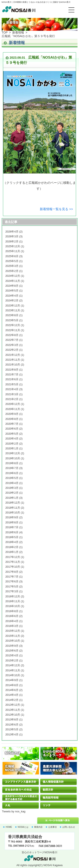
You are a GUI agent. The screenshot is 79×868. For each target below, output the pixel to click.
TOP (5, 32)
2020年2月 (12, 444)
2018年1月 (12, 552)
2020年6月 (12, 429)
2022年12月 (13, 325)
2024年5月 (12, 291)
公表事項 (52, 827)
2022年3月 (12, 345)
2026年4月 (12, 232)
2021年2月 (12, 399)
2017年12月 (13, 557)
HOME (9, 827)
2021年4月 (12, 389)
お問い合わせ (69, 827)
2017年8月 (12, 572)
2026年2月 (12, 241)
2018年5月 (12, 537)
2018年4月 (12, 542)
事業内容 (38, 827)
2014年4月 (12, 695)
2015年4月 (12, 655)
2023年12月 (13, 306)
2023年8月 (12, 315)
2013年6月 (12, 725)
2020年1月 (12, 448)
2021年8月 (12, 370)
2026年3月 (12, 236)
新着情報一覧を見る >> (56, 209)
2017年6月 (12, 581)
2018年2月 (12, 547)
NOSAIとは (23, 827)
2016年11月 (13, 601)
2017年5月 (12, 587)
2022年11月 (13, 330)
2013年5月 (12, 729)
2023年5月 (12, 320)
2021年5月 (12, 384)
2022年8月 (12, 335)
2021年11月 (13, 360)
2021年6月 (12, 379)
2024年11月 (13, 281)
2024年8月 (12, 286)
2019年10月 (13, 458)
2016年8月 (12, 611)
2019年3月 (12, 488)
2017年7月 (12, 577)
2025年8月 (12, 256)
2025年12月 (13, 246)
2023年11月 (13, 310)
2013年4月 (12, 734)
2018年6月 (12, 532)
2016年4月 (12, 621)
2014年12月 (13, 665)
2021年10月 (13, 365)
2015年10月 (13, 641)
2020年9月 (12, 414)
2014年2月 (12, 700)
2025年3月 (12, 266)
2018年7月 (12, 527)
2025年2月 (12, 271)
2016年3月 (12, 626)
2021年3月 (12, 394)
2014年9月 (12, 680)
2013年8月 (12, 720)
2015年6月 (12, 651)
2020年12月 (13, 404)
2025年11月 (13, 251)
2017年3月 (12, 591)
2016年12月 (13, 596)
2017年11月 (13, 562)
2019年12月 (13, 453)
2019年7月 (12, 468)
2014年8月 (12, 685)
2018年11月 (13, 508)
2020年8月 (12, 419)
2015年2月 (12, 660)
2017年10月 (13, 567)
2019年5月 (12, 478)
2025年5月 (12, 261)
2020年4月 (12, 439)
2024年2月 (12, 300)
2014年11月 (13, 670)
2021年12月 (13, 355)
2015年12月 (13, 631)
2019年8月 (12, 463)
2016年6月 (12, 616)
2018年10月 (13, 513)
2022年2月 (12, 350)
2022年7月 (12, 340)
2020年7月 (12, 424)
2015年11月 (13, 636)
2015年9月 (12, 646)
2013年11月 (13, 710)
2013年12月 (13, 705)
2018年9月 (12, 517)
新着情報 (18, 32)
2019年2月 (12, 493)
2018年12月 (13, 503)
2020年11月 (13, 409)
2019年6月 (12, 473)
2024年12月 (13, 276)
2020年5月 (12, 434)
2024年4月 (12, 296)
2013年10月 (13, 715)
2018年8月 (12, 522)
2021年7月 (12, 374)
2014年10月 (13, 675)
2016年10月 (13, 606)
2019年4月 (12, 483)
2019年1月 (12, 498)
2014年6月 (12, 690)
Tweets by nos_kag (14, 811)
